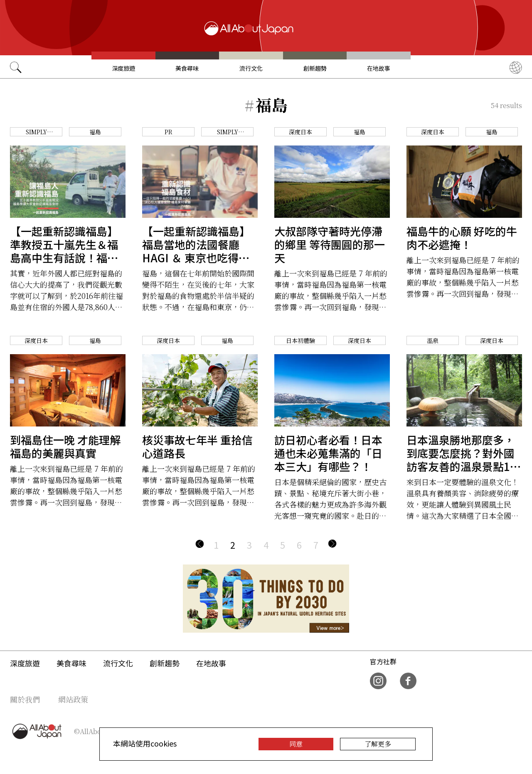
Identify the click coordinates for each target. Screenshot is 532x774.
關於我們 (25, 699)
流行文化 (251, 68)
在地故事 (379, 68)
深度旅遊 (123, 68)
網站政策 (73, 699)
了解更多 (378, 744)
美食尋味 (187, 68)
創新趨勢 (315, 68)
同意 (296, 744)
